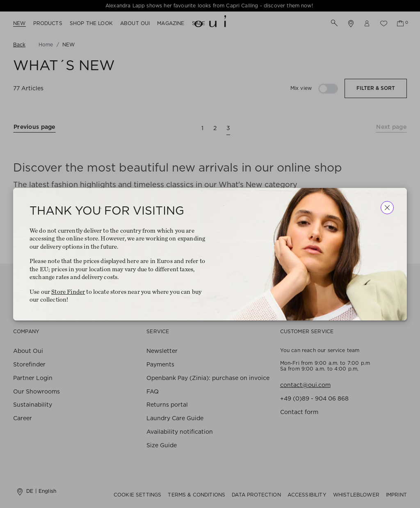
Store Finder (68, 292)
